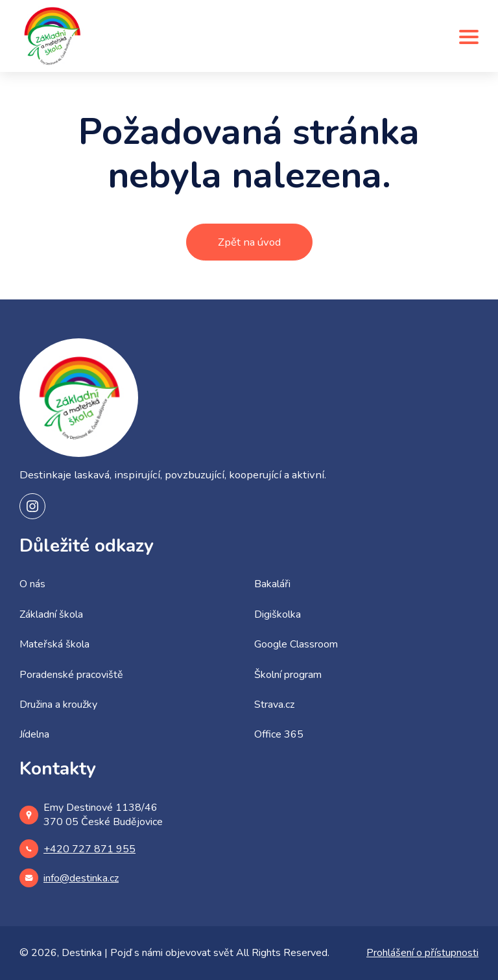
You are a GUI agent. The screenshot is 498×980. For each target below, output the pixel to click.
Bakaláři (272, 584)
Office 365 (279, 734)
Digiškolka (278, 614)
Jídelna (34, 734)
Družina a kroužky (58, 705)
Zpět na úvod (249, 242)
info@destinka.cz (69, 878)
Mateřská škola (54, 644)
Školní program (288, 675)
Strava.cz (274, 705)
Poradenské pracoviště (71, 675)
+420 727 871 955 (77, 849)
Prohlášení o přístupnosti (422, 953)
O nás (32, 584)
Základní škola (51, 614)
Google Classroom (296, 644)
